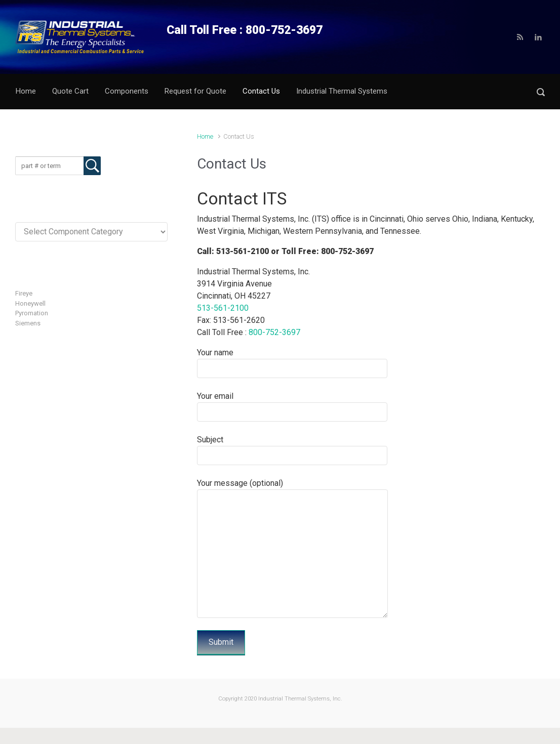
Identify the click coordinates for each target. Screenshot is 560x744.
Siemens (28, 323)
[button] (541, 92)
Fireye (24, 293)
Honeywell (30, 303)
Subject (292, 450)
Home (205, 136)
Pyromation (32, 313)
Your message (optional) (292, 548)
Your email (292, 406)
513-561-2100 (223, 308)
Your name (292, 363)
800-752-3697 (274, 332)
